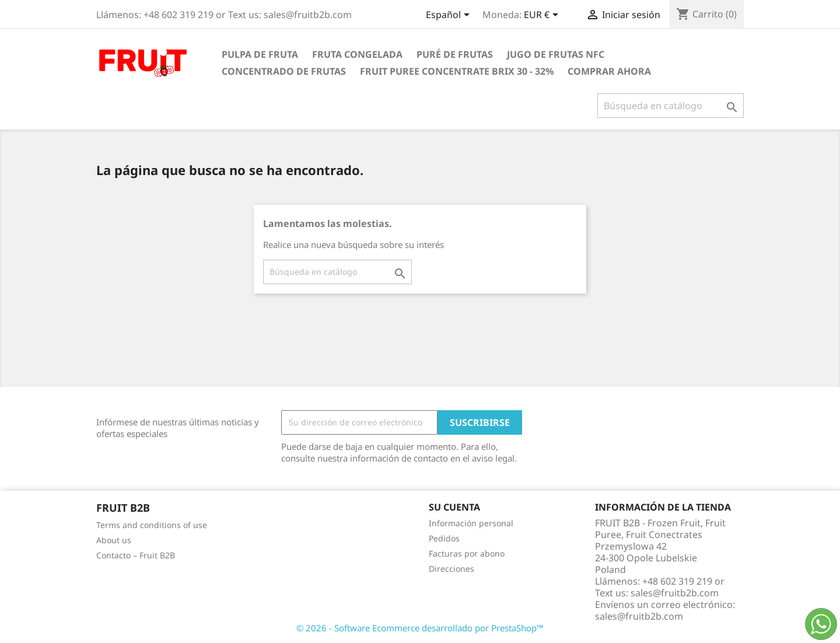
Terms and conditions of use (152, 525)
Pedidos (444, 538)
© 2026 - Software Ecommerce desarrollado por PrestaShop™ (420, 628)
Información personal (471, 523)
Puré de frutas (455, 54)
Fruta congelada (357, 54)
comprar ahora (609, 71)
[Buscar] (671, 106)
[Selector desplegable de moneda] (543, 16)
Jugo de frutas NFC (556, 54)
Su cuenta (454, 507)
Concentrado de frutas (284, 71)
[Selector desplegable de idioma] (450, 16)
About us (114, 540)
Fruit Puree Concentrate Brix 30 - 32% (457, 71)
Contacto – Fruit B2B (136, 555)
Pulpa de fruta (260, 54)
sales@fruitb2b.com (639, 616)
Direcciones (452, 569)
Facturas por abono (467, 553)
